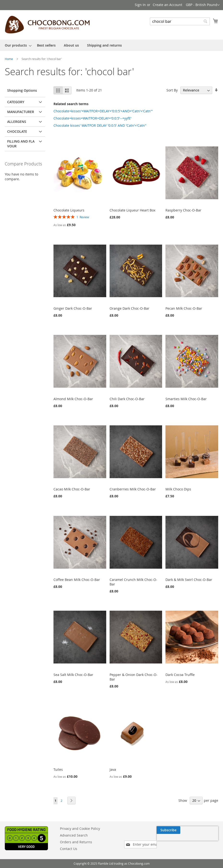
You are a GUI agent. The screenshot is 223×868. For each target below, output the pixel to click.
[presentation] (173, 841)
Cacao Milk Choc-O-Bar (72, 489)
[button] (203, 5)
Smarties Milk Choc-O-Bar (186, 399)
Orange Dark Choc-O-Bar (129, 308)
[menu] (111, 45)
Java (113, 769)
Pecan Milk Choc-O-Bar (184, 308)
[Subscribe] (206, 830)
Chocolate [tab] (17, 131)
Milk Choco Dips (178, 489)
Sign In (140, 5)
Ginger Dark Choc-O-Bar (73, 308)
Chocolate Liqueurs (69, 210)
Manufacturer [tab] (21, 112)
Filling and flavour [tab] (21, 144)
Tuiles (58, 769)
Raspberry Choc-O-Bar (183, 210)
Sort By (172, 90)
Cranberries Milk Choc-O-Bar (133, 489)
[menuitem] (17, 45)
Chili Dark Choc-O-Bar (127, 399)
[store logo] (47, 25)
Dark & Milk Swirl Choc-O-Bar (189, 580)
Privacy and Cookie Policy (80, 829)
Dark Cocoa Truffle (180, 675)
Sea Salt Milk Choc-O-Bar (73, 675)
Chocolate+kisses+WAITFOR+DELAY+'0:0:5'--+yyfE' (92, 118)
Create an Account (167, 5)
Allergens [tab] (17, 122)
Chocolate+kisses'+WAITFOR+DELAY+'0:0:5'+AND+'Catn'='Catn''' (103, 111)
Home (9, 59)
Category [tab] (16, 102)
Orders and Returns (76, 842)
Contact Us (69, 849)
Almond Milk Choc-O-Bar (73, 399)
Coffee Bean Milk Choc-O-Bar (77, 580)
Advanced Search (74, 835)
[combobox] (180, 21)
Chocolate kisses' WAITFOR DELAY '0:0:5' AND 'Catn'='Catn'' (100, 125)
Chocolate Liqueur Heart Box (132, 210)
